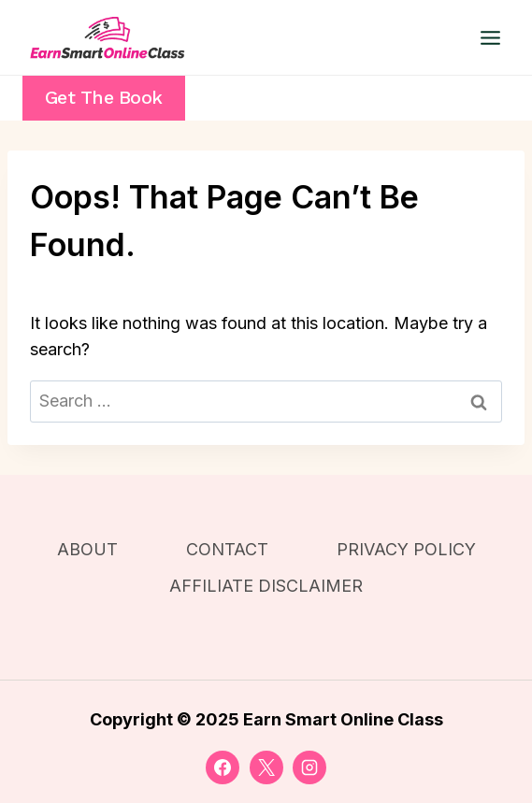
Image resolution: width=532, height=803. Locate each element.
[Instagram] (309, 767)
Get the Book (104, 98)
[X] (266, 767)
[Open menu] (490, 37)
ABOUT (87, 549)
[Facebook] (223, 767)
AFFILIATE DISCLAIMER (266, 586)
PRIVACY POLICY (406, 549)
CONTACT (227, 549)
